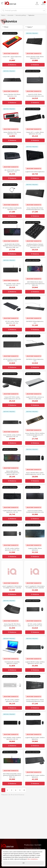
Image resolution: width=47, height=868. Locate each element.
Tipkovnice (31, 15)
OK (23, 863)
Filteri (5, 27)
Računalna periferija (21, 15)
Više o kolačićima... (33, 859)
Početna (3, 15)
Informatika (10, 15)
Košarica (12, 65)
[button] (3, 3)
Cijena (28, 27)
